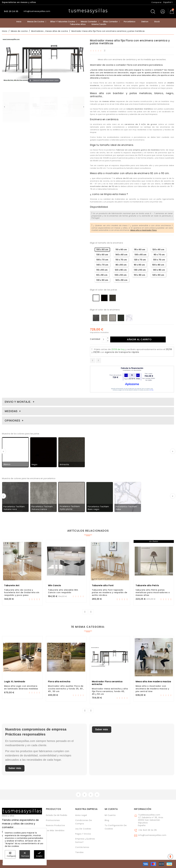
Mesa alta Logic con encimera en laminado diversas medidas (21, 687)
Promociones (53, 820)
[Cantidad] (104, 339)
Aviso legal (81, 815)
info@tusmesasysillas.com (152, 835)
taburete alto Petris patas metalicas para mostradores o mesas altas (153, 593)
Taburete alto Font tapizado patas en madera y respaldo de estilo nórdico (110, 593)
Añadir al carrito (139, 339)
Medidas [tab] (11, 411)
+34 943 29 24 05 (148, 830)
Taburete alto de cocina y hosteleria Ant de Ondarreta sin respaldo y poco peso (22, 593)
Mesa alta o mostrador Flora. (144, 230)
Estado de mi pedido (57, 815)
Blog (107, 820)
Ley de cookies (83, 829)
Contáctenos (82, 847)
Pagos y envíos (83, 834)
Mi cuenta (111, 809)
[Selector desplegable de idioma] (168, 2)
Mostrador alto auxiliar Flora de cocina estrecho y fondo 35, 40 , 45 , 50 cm (66, 689)
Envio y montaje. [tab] (18, 402)
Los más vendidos (55, 830)
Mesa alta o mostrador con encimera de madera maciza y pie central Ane (152, 689)
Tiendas (79, 852)
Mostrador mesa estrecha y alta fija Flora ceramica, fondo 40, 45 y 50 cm (110, 691)
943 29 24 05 (11, 11)
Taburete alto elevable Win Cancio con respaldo (63, 591)
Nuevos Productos (56, 825)
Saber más (15, 768)
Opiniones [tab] (13, 421)
